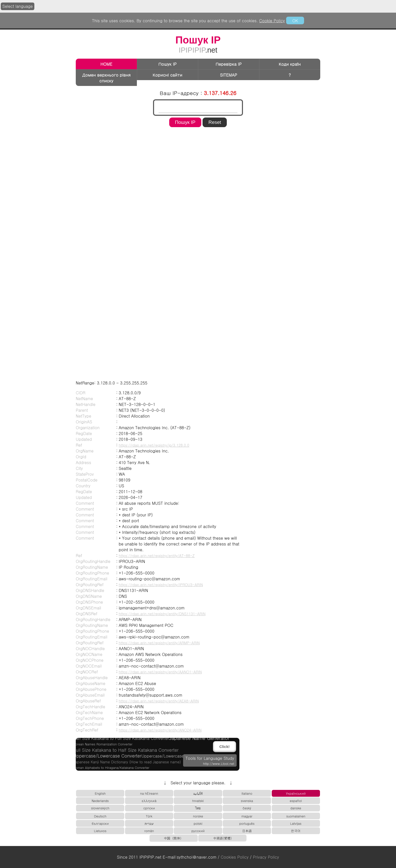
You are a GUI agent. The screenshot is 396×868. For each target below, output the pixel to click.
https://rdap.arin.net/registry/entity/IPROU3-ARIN (161, 585)
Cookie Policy (272, 21)
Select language (18, 6)
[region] (198, 145)
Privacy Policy (266, 857)
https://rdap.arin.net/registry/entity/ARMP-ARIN (159, 643)
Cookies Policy (235, 857)
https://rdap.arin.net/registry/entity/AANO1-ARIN (160, 672)
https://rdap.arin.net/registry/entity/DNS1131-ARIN (162, 614)
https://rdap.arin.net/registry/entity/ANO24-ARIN (160, 730)
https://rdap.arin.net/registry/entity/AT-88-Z (157, 556)
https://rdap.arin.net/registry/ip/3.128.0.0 (154, 445)
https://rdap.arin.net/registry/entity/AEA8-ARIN (159, 701)
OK (295, 21)
